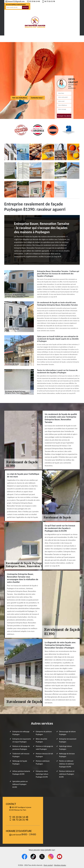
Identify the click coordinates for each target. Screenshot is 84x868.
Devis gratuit (48, 865)
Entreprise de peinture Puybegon (44, 733)
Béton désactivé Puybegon (41, 740)
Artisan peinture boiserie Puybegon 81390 (21, 773)
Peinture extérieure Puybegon (43, 762)
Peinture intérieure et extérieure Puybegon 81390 (67, 774)
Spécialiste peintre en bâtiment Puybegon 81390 (20, 784)
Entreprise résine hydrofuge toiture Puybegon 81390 (42, 774)
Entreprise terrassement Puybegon (68, 740)
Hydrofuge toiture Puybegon (66, 748)
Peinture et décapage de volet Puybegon (44, 748)
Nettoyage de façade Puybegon (20, 762)
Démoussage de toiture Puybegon (67, 733)
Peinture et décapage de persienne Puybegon (21, 748)
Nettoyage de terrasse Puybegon (67, 755)
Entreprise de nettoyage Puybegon (21, 733)
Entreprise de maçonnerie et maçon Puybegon (22, 740)
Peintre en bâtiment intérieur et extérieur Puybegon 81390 (67, 764)
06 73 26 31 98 (48, 1)
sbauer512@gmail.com (15, 1)
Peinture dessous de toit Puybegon (44, 755)
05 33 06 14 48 (33, 1)
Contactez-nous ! (37, 98)
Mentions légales (60, 865)
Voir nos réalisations (20, 98)
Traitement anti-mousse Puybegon (21, 755)
